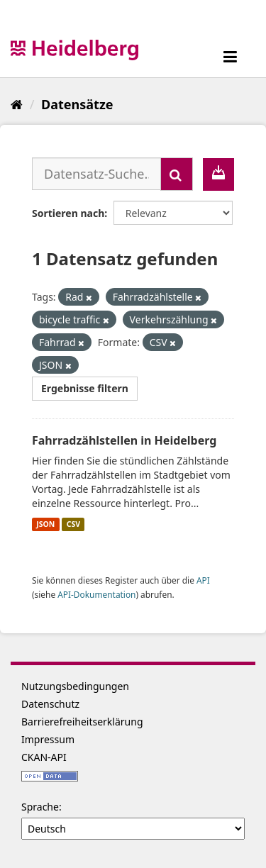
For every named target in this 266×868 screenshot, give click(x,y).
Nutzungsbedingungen (75, 686)
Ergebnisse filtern (85, 388)
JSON (45, 524)
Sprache (40, 807)
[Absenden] (177, 174)
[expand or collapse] (230, 56)
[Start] (17, 104)
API (203, 580)
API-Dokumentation (96, 594)
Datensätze (77, 104)
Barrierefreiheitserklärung (82, 722)
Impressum (48, 739)
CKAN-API (44, 757)
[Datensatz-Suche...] (96, 174)
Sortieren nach (68, 213)
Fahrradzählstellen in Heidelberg (124, 440)
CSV (73, 524)
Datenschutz (50, 704)
